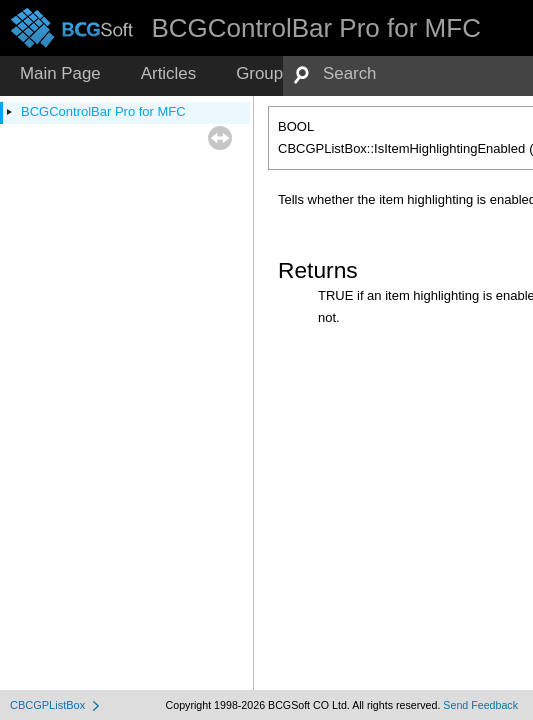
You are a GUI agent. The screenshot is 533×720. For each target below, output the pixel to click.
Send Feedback (480, 705)
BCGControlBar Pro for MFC (103, 111)
